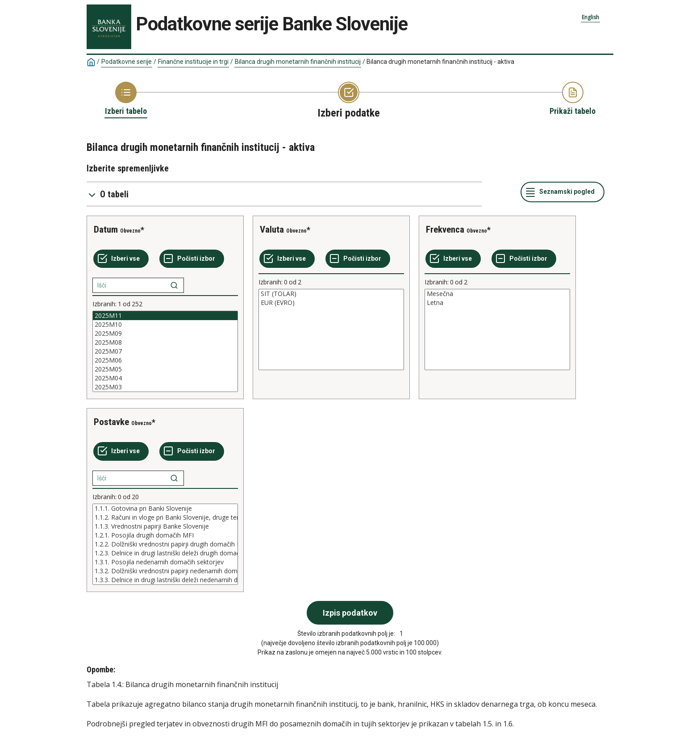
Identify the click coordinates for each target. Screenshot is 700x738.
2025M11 (165, 316)
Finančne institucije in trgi (193, 62)
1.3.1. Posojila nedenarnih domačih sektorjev (165, 562)
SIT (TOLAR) (331, 294)
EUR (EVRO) (331, 303)
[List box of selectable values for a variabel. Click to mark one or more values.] (165, 351)
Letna (497, 303)
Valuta (272, 229)
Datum (106, 229)
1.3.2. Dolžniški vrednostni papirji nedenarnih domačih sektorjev (165, 571)
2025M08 (165, 342)
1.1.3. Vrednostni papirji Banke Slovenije (165, 526)
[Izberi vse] (121, 259)
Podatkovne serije (127, 62)
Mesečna (497, 294)
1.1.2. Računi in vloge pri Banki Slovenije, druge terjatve (165, 517)
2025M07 (165, 351)
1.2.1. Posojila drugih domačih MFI (165, 535)
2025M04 (165, 378)
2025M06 (165, 360)
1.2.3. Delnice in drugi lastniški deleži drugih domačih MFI (165, 553)
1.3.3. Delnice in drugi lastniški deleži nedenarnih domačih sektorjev (165, 580)
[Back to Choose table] (126, 99)
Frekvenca (445, 229)
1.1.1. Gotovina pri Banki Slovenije (165, 509)
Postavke (111, 422)
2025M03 (165, 387)
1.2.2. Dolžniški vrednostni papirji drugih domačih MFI (165, 544)
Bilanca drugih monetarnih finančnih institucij (298, 62)
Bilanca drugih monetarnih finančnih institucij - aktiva (440, 62)
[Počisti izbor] (192, 259)
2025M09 (165, 334)
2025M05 (165, 369)
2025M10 (165, 325)
